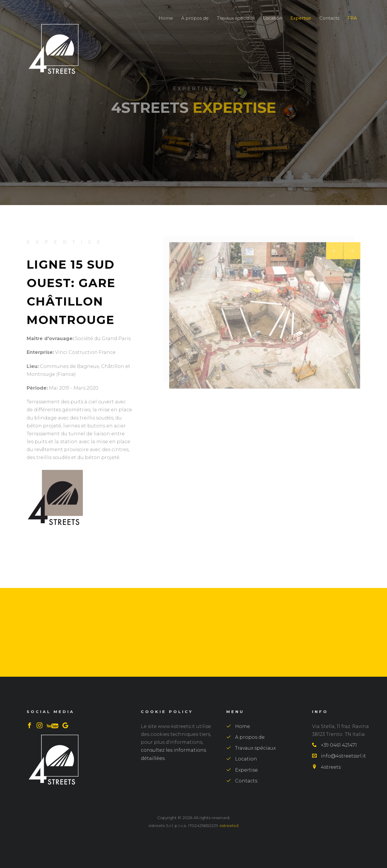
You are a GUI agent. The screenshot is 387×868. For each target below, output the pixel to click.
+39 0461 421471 (334, 745)
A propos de (195, 18)
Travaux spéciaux (236, 18)
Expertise (301, 18)
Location (273, 18)
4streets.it (229, 826)
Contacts (330, 18)
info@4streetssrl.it (339, 756)
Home (166, 18)
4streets (326, 767)
